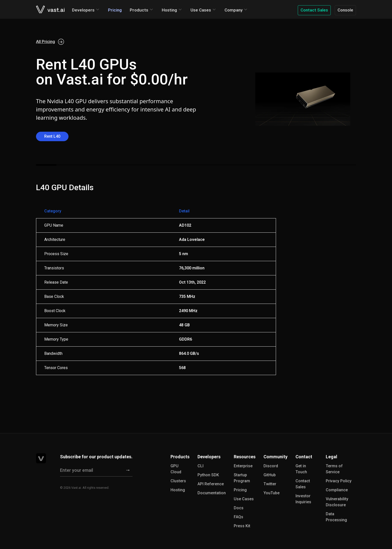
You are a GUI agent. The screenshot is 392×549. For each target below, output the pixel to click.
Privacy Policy (339, 481)
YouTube (271, 493)
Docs (239, 508)
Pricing (115, 10)
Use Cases (201, 10)
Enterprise (243, 466)
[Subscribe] (128, 470)
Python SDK (208, 475)
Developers (83, 10)
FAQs (238, 517)
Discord (271, 466)
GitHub (270, 475)
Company (233, 10)
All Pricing (50, 42)
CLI (200, 466)
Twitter (270, 484)
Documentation (212, 493)
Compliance (337, 490)
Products (139, 10)
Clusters (178, 481)
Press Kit (242, 526)
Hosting (169, 10)
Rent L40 (52, 136)
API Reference (211, 484)
